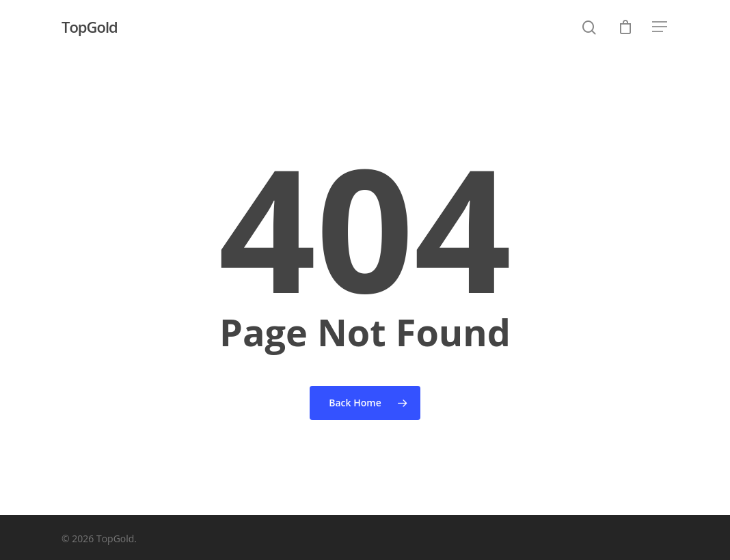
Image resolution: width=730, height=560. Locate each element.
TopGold (90, 27)
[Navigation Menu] (660, 27)
